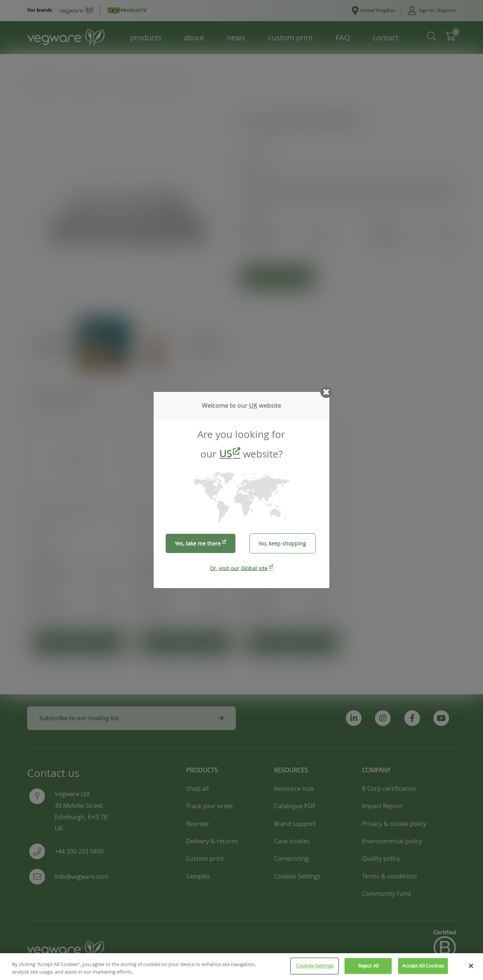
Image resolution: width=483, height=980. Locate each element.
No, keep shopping (282, 543)
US (225, 454)
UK (253, 405)
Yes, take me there (198, 543)
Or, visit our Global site (239, 568)
